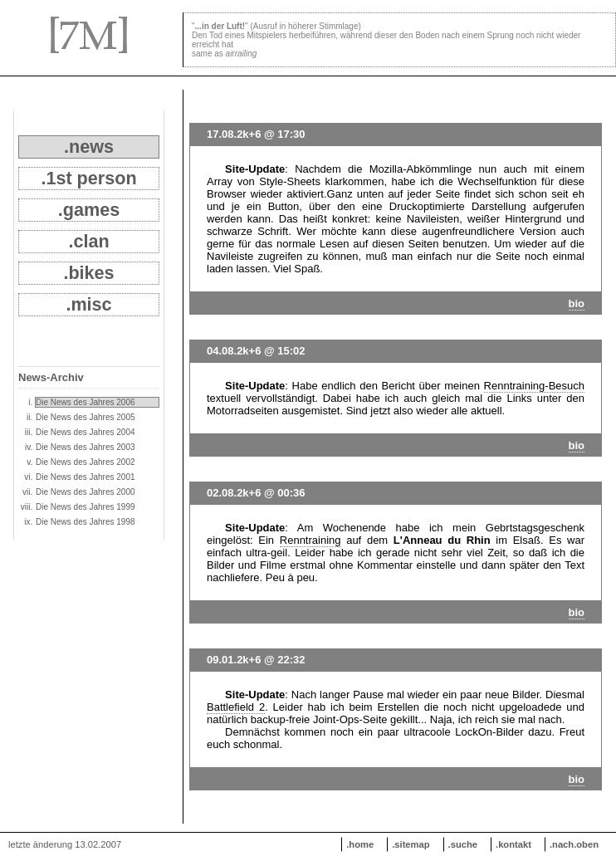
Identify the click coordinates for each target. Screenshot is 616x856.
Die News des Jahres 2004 (86, 432)
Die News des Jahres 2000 (86, 492)
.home (360, 844)
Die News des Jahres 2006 (86, 402)
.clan (88, 241)
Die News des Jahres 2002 (86, 462)
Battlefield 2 (236, 707)
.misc (88, 304)
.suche (463, 844)
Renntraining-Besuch (534, 386)
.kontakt (513, 844)
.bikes (88, 273)
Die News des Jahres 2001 (86, 477)
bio (577, 303)
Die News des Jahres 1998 (86, 522)
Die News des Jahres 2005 (86, 417)
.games (89, 210)
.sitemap (411, 844)
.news (89, 147)
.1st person (88, 178)
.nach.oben (574, 844)
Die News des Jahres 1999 (86, 507)
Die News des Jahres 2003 (86, 447)
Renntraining (310, 540)
